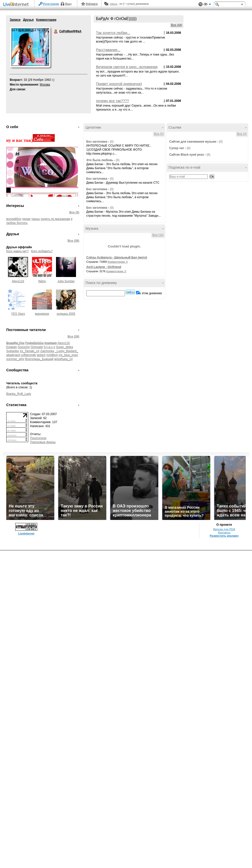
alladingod (13, 355)
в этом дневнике (151, 293)
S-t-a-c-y (49, 347)
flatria (42, 281)
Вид (207, 5)
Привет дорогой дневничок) (119, 84)
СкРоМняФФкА (56, 32)
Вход (68, 4)
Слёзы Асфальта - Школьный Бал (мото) (117, 257)
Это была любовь (100, 160)
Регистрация (51, 4)
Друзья (28, 20)
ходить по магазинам (55, 219)
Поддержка (200, 4)
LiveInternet (17, 5)
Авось (113, 4)
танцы (35, 219)
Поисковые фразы (43, 442)
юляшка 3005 (66, 314)
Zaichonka (47, 351)
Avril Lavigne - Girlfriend (104, 267)
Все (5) (74, 212)
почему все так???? (112, 101)
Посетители (38, 438)
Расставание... (108, 50)
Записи (15, 20)
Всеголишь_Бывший (39, 359)
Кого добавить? (42, 251)
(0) (112, 142)
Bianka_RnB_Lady (19, 394)
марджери (42, 314)
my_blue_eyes (68, 355)
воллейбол (14, 219)
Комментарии (46, 20)
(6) (209, 155)
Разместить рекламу (224, 536)
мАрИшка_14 (63, 359)
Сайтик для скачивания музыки (193, 142)
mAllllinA (52, 355)
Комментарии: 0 (118, 262)
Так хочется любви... (113, 33)
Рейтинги (92, 4)
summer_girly (15, 359)
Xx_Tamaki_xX (29, 351)
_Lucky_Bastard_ (67, 351)
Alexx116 (18, 281)
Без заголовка (97, 142)
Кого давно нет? (17, 251)
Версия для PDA (224, 529)
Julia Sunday (66, 281)
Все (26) (73, 241)
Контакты (224, 532)
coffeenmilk (28, 355)
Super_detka (64, 347)
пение (26, 219)
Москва (45, 85)
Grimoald (37, 347)
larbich (41, 355)
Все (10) (158, 235)
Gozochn (24, 347)
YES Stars (18, 314)
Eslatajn (12, 347)
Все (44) (177, 25)
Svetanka (12, 351)
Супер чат (177, 148)
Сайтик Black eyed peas (187, 155)
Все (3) (242, 134)
